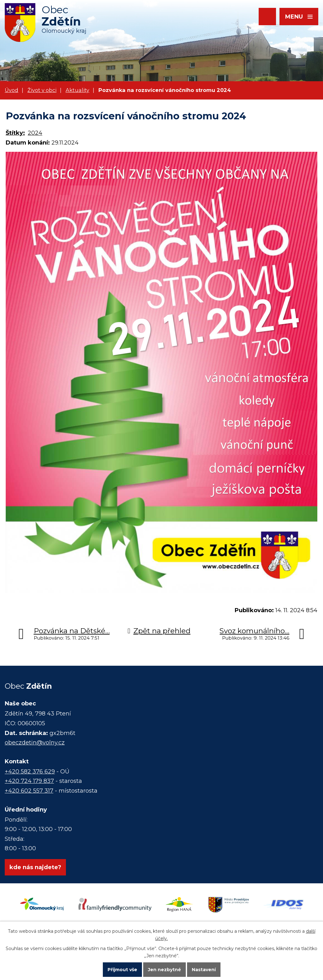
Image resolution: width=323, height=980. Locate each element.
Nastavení (204, 969)
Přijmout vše (122, 969)
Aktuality (77, 90)
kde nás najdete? (35, 867)
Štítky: (15, 133)
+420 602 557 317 (29, 791)
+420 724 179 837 (29, 781)
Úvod (12, 90)
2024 (35, 133)
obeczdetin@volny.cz (35, 743)
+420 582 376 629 (30, 772)
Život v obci (42, 90)
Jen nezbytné (164, 969)
